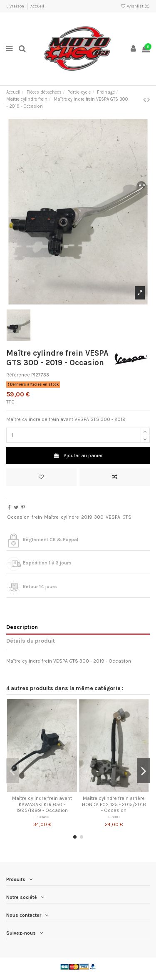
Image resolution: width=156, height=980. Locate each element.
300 (99, 517)
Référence (18, 375)
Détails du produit (31, 641)
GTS (127, 517)
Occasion (18, 517)
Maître (51, 517)
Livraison (16, 6)
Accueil (37, 6)
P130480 (42, 817)
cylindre (70, 517)
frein (37, 517)
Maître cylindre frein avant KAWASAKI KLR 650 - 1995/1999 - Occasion (42, 804)
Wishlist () (135, 6)
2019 (87, 517)
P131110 (114, 817)
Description (22, 627)
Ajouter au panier (78, 455)
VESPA (113, 517)
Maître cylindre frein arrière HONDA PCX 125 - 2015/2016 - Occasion (114, 804)
